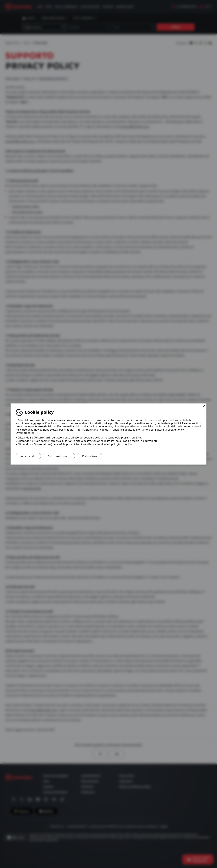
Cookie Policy (176, 430)
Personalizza (89, 456)
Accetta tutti (28, 456)
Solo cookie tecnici (59, 456)
